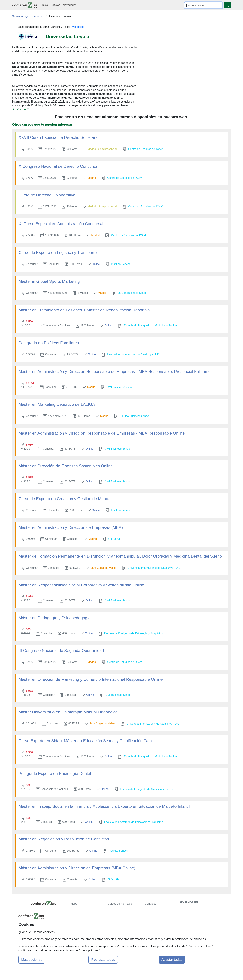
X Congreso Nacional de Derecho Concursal (58, 166)
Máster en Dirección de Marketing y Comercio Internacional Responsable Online (91, 679)
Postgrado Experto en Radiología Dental (55, 774)
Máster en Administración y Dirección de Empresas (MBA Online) (77, 868)
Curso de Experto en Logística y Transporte (58, 252)
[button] (75, 109)
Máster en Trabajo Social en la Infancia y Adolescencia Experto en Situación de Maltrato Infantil (104, 806)
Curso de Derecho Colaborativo (47, 195)
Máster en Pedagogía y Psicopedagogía (55, 618)
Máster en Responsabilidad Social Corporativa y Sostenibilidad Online (81, 585)
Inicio (45, 5)
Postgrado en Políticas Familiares (49, 343)
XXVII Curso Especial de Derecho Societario (59, 137)
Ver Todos (78, 27)
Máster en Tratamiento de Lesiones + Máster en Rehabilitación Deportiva (84, 310)
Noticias (55, 5)
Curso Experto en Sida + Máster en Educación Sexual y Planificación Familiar (88, 741)
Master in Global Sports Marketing (49, 281)
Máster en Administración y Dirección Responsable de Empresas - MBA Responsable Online (102, 433)
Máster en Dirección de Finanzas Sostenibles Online (66, 466)
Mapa (74, 904)
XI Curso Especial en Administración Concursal (61, 224)
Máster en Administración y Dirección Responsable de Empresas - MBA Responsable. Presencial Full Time (115, 372)
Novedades (70, 5)
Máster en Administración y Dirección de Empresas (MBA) (71, 527)
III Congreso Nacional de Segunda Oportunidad (61, 651)
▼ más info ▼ (21, 109)
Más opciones (32, 960)
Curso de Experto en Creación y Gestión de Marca (64, 499)
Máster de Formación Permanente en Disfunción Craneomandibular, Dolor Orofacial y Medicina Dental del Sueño (120, 556)
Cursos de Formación (121, 904)
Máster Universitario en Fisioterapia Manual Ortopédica (68, 712)
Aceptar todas (172, 960)
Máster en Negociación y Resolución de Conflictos (64, 839)
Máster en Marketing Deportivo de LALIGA (57, 404)
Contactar (151, 904)
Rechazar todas (103, 960)
